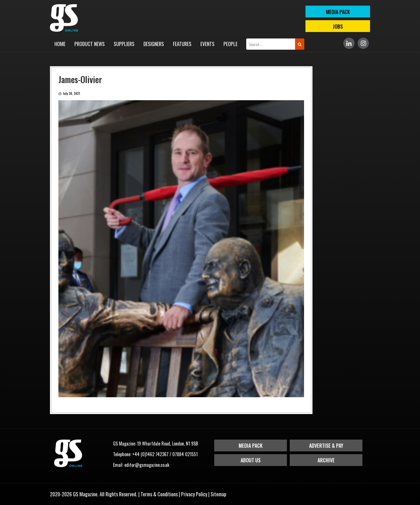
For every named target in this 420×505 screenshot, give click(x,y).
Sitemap (218, 494)
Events (207, 44)
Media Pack (251, 445)
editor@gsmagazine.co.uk (147, 465)
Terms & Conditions (159, 494)
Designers (154, 44)
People (230, 44)
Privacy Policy (194, 494)
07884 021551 (185, 454)
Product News (90, 44)
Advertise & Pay (326, 445)
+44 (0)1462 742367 (150, 454)
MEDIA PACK (338, 12)
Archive (326, 460)
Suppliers (124, 44)
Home (60, 44)
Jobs (338, 26)
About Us (251, 460)
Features (182, 44)
